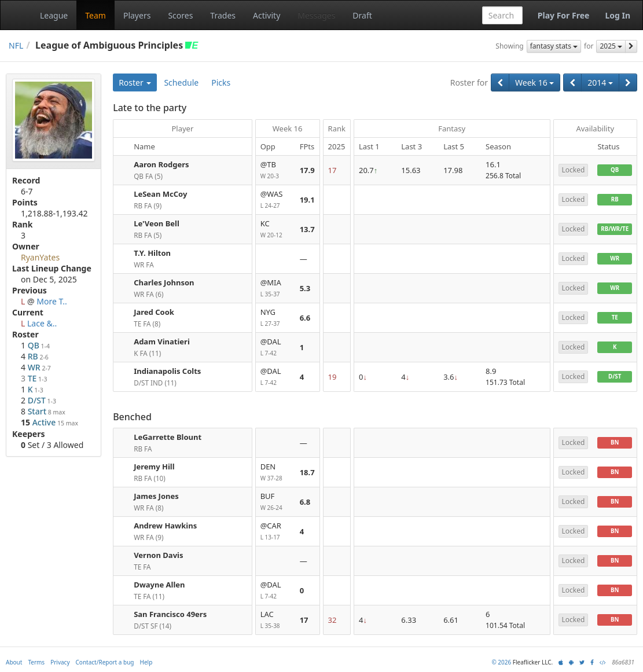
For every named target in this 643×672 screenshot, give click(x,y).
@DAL (275, 348)
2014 (600, 82)
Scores (180, 15)
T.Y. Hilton (152, 253)
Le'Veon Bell (157, 223)
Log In (618, 15)
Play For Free (564, 15)
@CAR (275, 532)
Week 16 (534, 82)
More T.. (52, 301)
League (54, 15)
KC (275, 229)
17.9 (307, 170)
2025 (611, 46)
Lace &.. (42, 323)
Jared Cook (154, 312)
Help (146, 662)
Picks (221, 82)
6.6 (305, 318)
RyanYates (40, 257)
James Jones (156, 496)
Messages (316, 15)
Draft (362, 15)
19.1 (307, 200)
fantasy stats (554, 46)
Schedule (181, 82)
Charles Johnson (164, 282)
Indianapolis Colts (167, 371)
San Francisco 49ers (170, 614)
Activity (267, 15)
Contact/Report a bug (105, 662)
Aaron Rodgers (161, 164)
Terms (36, 662)
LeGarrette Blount (168, 437)
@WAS (275, 200)
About (14, 662)
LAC (275, 620)
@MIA (275, 289)
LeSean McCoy (160, 194)
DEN (275, 473)
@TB (275, 170)
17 (304, 620)
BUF (275, 502)
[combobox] (502, 15)
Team (95, 15)
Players (137, 15)
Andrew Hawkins (165, 526)
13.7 (307, 229)
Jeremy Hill (154, 467)
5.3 (305, 288)
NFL (16, 45)
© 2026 (501, 662)
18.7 (307, 472)
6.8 (305, 502)
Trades (223, 15)
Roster (135, 82)
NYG (275, 318)
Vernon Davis (158, 555)
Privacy (60, 662)
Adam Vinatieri (162, 341)
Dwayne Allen (159, 585)
